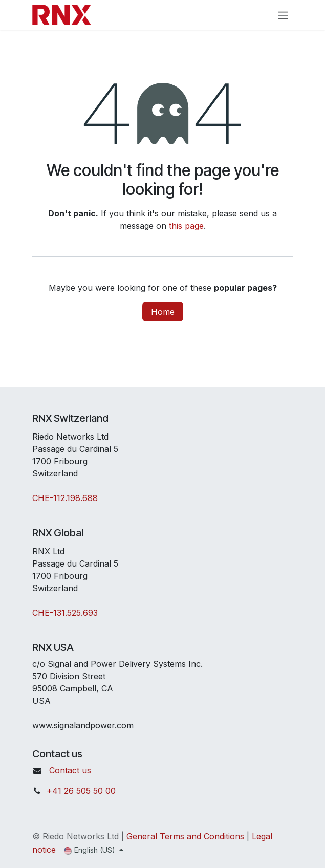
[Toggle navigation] (283, 15)
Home (163, 312)
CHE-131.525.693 (65, 613)
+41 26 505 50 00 (81, 791)
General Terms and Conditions (185, 836)
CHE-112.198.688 (65, 498)
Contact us (70, 770)
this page (186, 226)
